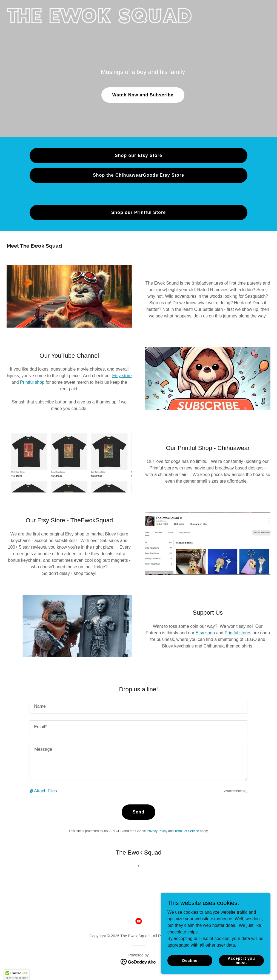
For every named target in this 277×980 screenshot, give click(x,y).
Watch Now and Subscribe (143, 95)
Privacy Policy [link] (157, 831)
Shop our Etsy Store (138, 155)
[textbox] (138, 707)
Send (138, 812)
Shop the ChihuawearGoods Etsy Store (138, 175)
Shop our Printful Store (138, 212)
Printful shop (32, 382)
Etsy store (122, 376)
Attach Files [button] (45, 791)
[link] (101, 22)
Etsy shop (205, 633)
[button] (32, 791)
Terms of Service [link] (187, 831)
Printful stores (238, 633)
